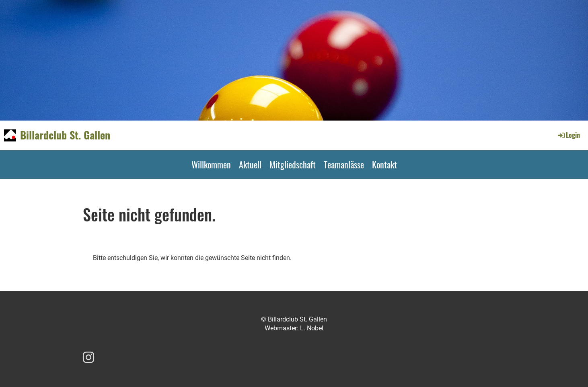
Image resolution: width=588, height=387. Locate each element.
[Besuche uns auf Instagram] (88, 358)
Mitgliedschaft (293, 164)
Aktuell (250, 164)
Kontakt (384, 164)
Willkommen (211, 164)
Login (568, 135)
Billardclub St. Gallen (65, 135)
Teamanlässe (344, 164)
